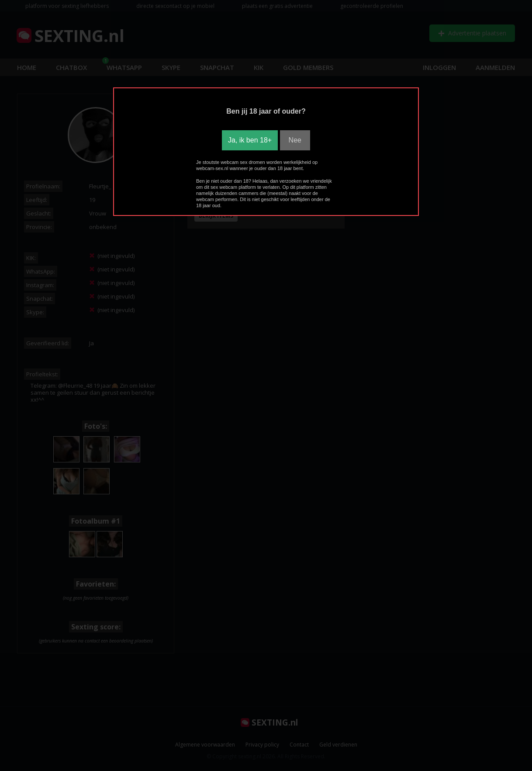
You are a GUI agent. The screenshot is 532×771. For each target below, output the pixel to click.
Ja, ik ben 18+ (250, 140)
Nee (295, 140)
